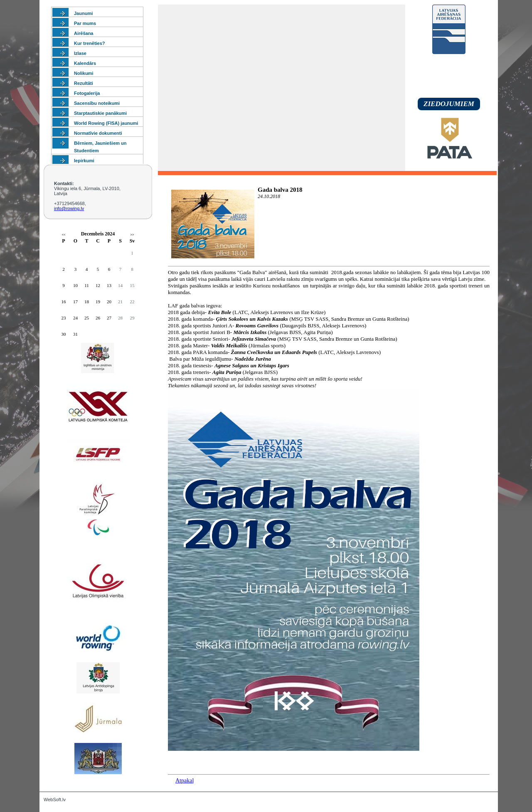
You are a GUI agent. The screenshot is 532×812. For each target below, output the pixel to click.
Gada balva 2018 (280, 190)
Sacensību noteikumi (97, 103)
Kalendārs (85, 63)
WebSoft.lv (55, 800)
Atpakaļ (185, 781)
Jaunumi (83, 13)
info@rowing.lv (69, 208)
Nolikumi (84, 73)
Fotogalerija (87, 93)
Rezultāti (84, 83)
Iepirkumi (84, 161)
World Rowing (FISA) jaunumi (106, 123)
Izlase (80, 53)
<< (63, 235)
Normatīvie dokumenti (98, 133)
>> (132, 235)
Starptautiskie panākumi (100, 113)
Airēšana (84, 33)
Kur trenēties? (90, 43)
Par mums (85, 23)
